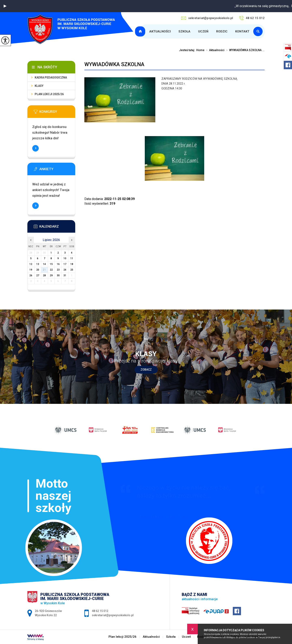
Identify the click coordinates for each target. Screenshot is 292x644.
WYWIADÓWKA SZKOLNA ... (245, 50)
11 (72, 258)
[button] (5, 6)
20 (38, 270)
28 (44, 275)
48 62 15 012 (252, 18)
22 (51, 270)
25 (72, 270)
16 (58, 264)
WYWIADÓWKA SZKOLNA (114, 64)
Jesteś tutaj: (188, 50)
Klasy (39, 86)
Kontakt (242, 31)
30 (58, 275)
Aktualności (160, 31)
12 (31, 264)
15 (51, 264)
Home (200, 50)
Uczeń (203, 31)
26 (31, 275)
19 (31, 270)
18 (72, 264)
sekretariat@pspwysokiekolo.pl (207, 18)
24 (65, 270)
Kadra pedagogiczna (51, 77)
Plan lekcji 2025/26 (141, 31)
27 (38, 275)
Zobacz (146, 370)
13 (38, 264)
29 (51, 275)
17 (65, 264)
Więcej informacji (35, 148)
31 (65, 275)
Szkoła (184, 31)
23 (58, 270)
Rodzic (222, 31)
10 (65, 258)
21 (44, 270)
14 (44, 264)
